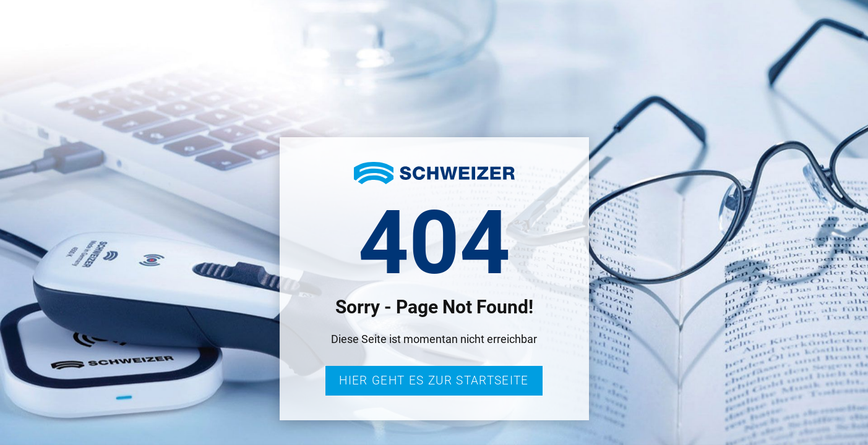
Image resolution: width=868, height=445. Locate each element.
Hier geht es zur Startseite (434, 380)
